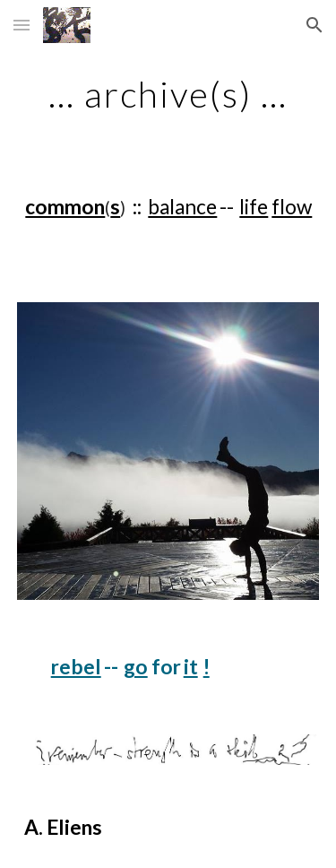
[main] (168, 94)
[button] (22, 25)
